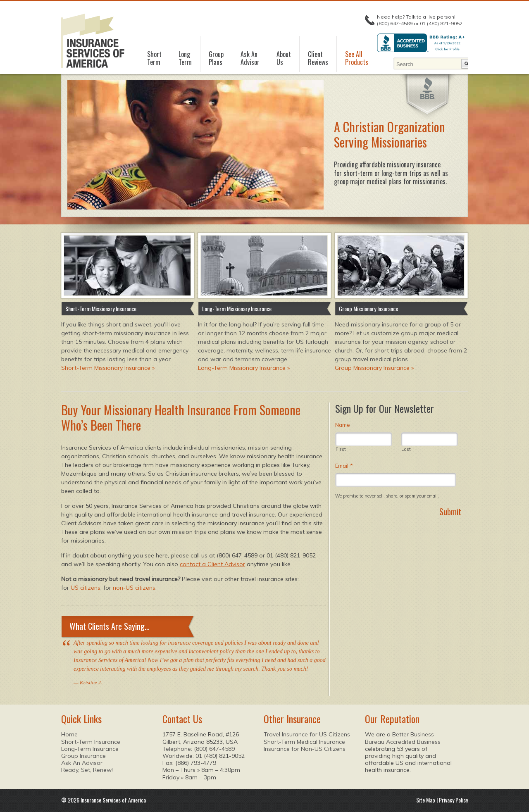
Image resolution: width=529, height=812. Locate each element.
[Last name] (429, 439)
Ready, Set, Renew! (87, 770)
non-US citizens (134, 588)
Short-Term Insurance (91, 742)
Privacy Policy (453, 800)
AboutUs (284, 58)
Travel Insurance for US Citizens (307, 734)
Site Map (426, 800)
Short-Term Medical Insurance (304, 742)
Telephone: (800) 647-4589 (199, 749)
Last (406, 449)
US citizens (86, 588)
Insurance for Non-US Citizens (305, 749)
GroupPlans (216, 58)
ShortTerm (154, 58)
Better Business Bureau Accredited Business (403, 738)
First (341, 449)
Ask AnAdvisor (250, 58)
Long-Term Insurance (90, 749)
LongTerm (185, 58)
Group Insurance (83, 756)
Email (344, 466)
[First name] (364, 439)
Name (343, 425)
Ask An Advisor (82, 763)
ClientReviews (318, 58)
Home (69, 734)
